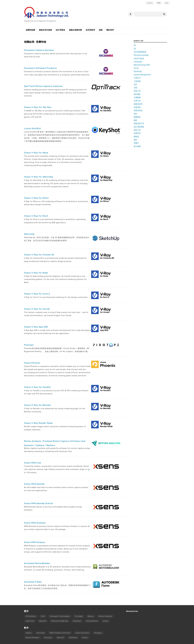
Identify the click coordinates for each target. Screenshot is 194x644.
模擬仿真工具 (145, 123)
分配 (142, 87)
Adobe (29, 619)
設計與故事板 (145, 126)
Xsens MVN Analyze (35, 528)
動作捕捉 (144, 94)
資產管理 (144, 132)
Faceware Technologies (60, 602)
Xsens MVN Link (33, 450)
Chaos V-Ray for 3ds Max (38, 104)
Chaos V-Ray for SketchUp (39, 167)
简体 (167, 3)
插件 (142, 113)
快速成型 (144, 107)
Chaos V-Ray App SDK (36, 314)
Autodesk (41, 619)
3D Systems (31, 602)
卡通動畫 (144, 97)
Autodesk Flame (33, 568)
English (150, 3)
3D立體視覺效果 (147, 52)
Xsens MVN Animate (35, 509)
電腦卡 (143, 142)
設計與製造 (60, 30)
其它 (142, 84)
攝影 (142, 119)
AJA (43, 602)
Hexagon (98, 619)
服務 (101, 30)
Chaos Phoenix (32, 350)
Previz (143, 68)
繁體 (159, 3)
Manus (91, 602)
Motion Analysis (105, 602)
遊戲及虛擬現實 (75, 30)
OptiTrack (30, 607)
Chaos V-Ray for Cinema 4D (39, 245)
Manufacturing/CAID (148, 65)
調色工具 (144, 129)
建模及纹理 (145, 103)
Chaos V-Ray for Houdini (37, 374)
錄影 (142, 139)
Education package (148, 55)
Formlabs (79, 602)
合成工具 (144, 100)
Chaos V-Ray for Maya (36, 146)
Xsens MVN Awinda (34, 470)
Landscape (145, 62)
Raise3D (43, 607)
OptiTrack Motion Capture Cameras (43, 86)
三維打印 (144, 78)
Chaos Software (82, 619)
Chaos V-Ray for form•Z (37, 281)
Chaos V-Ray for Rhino (36, 189)
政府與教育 (90, 30)
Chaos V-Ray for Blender (38, 393)
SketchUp (29, 225)
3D (141, 49)
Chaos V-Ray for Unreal (37, 296)
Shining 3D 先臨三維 (60, 607)
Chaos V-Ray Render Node (38, 411)
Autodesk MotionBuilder (37, 549)
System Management (149, 74)
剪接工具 (144, 90)
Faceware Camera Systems (39, 50)
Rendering (144, 71)
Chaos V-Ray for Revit (36, 206)
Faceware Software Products (40, 68)
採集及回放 (145, 110)
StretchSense (92, 607)
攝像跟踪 (144, 116)
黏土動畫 (144, 145)
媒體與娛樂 (30, 30)
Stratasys (77, 607)
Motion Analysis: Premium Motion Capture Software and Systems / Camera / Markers (61, 429)
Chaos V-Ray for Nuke (36, 263)
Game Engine (145, 58)
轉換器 (143, 136)
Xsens (106, 607)
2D (141, 45)
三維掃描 (144, 81)
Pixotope (29, 332)
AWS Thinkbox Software (60, 619)
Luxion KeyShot (33, 122)
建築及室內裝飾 (45, 30)
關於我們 (110, 30)
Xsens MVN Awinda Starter (39, 489)
